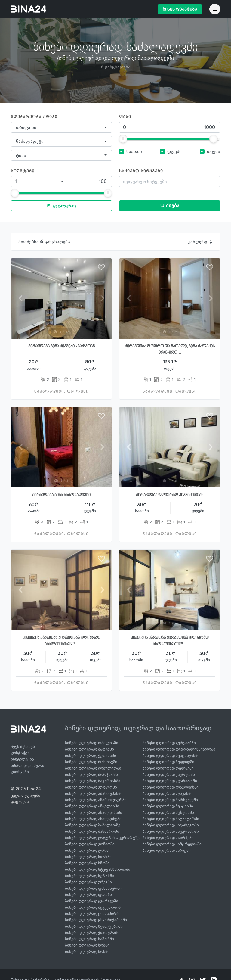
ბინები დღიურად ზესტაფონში (171, 756)
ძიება (170, 205)
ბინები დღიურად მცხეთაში (168, 812)
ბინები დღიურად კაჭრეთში (169, 775)
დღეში (174, 151)
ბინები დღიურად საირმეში (168, 838)
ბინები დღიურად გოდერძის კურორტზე (102, 838)
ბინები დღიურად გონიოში (90, 844)
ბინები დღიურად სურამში (89, 876)
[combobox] (61, 127)
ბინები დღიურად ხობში (87, 945)
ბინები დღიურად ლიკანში (168, 793)
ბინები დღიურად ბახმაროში (92, 831)
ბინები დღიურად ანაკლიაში (92, 806)
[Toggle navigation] (215, 9)
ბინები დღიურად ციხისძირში (93, 914)
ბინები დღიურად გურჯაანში (169, 743)
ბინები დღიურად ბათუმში (89, 749)
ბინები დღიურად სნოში (87, 863)
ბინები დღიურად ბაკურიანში (93, 781)
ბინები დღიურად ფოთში (88, 895)
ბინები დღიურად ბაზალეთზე (93, 825)
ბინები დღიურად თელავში (168, 768)
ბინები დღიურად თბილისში (92, 743)
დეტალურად (60, 206)
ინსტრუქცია (22, 759)
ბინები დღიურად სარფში (167, 850)
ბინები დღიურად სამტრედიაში (172, 844)
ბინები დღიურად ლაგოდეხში (171, 787)
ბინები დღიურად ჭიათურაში (92, 933)
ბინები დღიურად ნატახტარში (171, 819)
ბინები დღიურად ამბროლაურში (96, 800)
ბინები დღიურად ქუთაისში (91, 756)
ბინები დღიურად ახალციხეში (93, 819)
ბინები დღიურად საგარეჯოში (171, 825)
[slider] (123, 139)
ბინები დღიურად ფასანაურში (93, 888)
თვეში (214, 151)
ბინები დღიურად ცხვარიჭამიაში (96, 920)
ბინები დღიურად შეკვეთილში (94, 907)
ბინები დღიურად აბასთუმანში (94, 793)
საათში (134, 151)
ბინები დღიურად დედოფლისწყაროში (179, 749)
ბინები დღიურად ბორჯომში (91, 775)
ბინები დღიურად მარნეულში (170, 800)
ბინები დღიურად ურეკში (88, 882)
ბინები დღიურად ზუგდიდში (168, 762)
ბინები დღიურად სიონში (88, 857)
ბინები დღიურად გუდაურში (91, 787)
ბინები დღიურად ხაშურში (89, 939)
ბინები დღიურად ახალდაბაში (94, 812)
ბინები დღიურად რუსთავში (91, 762)
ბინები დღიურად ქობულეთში (93, 768)
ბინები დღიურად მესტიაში (168, 806)
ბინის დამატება (180, 9)
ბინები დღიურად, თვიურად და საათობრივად (138, 728)
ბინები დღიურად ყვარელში (92, 901)
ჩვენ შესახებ (23, 747)
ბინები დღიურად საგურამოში (171, 831)
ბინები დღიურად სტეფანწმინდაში (98, 869)
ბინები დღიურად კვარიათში (170, 781)
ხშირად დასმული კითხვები (28, 769)
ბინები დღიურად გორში (88, 850)
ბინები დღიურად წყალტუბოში (94, 926)
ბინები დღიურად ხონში (87, 952)
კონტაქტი (20, 753)
